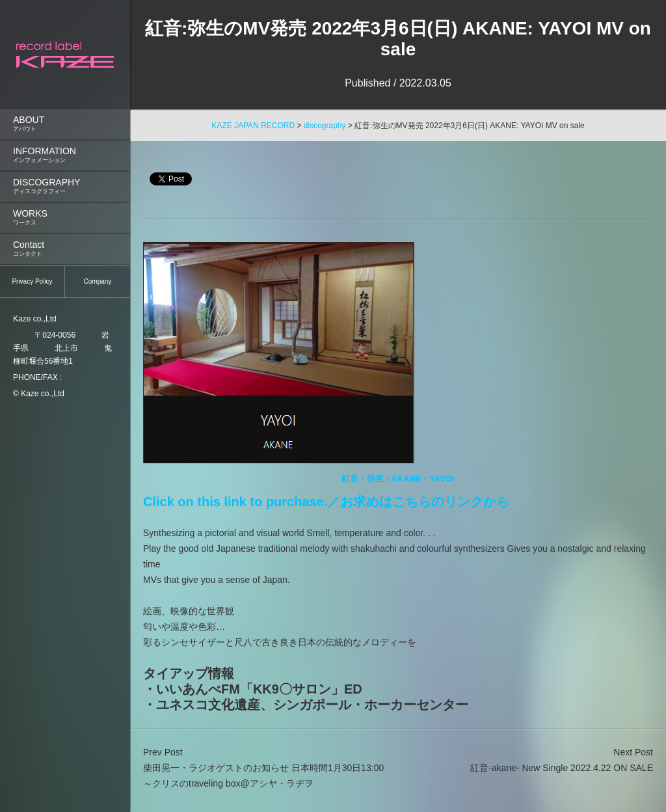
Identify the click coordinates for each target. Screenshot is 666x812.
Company (98, 281)
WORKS (65, 218)
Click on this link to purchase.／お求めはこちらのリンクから (326, 502)
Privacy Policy (32, 281)
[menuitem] (65, 124)
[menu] (65, 134)
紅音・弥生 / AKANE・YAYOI (398, 479)
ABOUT (65, 124)
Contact (65, 249)
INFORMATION (65, 155)
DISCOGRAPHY (65, 186)
